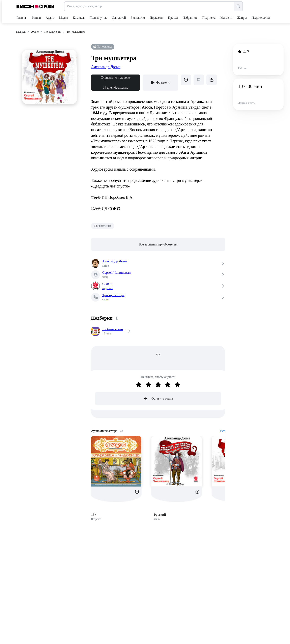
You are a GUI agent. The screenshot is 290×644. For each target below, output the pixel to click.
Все (223, 431)
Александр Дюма (106, 67)
